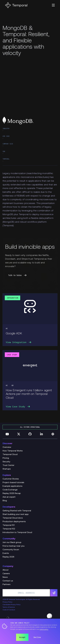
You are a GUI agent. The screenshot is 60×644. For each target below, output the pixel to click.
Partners (7, 585)
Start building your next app (16, 514)
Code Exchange (10, 490)
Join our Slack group (12, 542)
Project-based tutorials (13, 483)
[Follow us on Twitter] (19, 434)
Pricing (6, 458)
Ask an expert (9, 497)
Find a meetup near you (14, 546)
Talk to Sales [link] (18, 275)
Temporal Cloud (10, 455)
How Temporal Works (13, 451)
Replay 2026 (8, 557)
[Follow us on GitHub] (30, 434)
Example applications (12, 486)
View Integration (19, 342)
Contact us (8, 581)
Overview (7, 447)
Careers (6, 574)
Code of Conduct (9, 610)
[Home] (16, 5)
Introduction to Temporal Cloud (17, 533)
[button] (53, 5)
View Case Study (18, 407)
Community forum (11, 550)
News (5, 577)
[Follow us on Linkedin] (41, 434)
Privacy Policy (7, 602)
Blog (5, 501)
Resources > (9, 22)
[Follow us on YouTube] (7, 434)
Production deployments (14, 522)
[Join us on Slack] (53, 434)
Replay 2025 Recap (12, 493)
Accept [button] (22, 637)
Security (6, 462)
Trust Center (8, 465)
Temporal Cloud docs (13, 518)
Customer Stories (11, 479)
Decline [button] (37, 637)
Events (6, 553)
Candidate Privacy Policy (12, 605)
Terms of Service (9, 607)
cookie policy (44, 629)
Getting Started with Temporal (17, 511)
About (6, 570)
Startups (7, 469)
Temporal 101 (9, 525)
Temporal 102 (9, 529)
